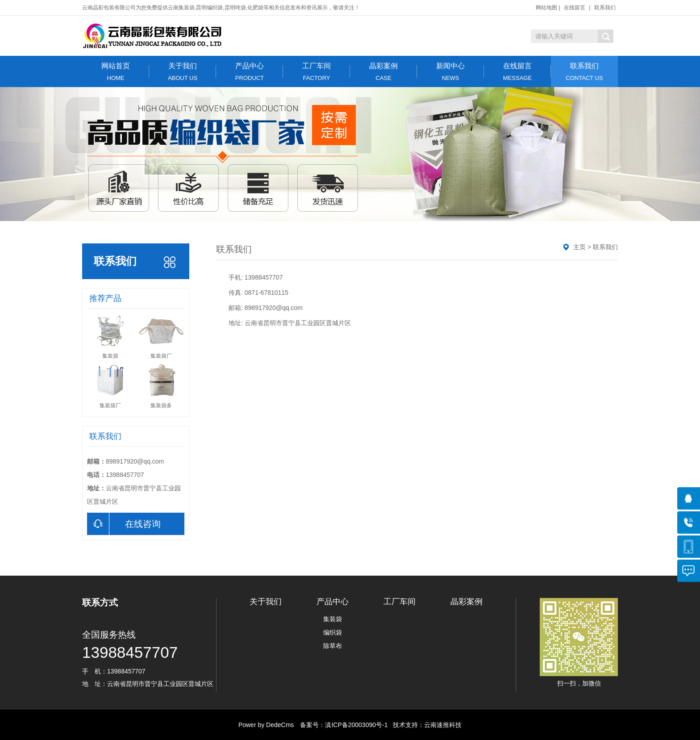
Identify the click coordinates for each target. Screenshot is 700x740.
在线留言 (575, 8)
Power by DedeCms (266, 725)
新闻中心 (450, 72)
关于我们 (183, 72)
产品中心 (250, 72)
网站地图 (546, 8)
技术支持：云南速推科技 (425, 725)
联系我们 (605, 8)
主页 (579, 247)
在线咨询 (124, 524)
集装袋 (333, 619)
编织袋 (333, 632)
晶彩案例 (383, 72)
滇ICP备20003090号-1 (356, 725)
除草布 (333, 646)
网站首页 (116, 72)
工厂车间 (317, 72)
